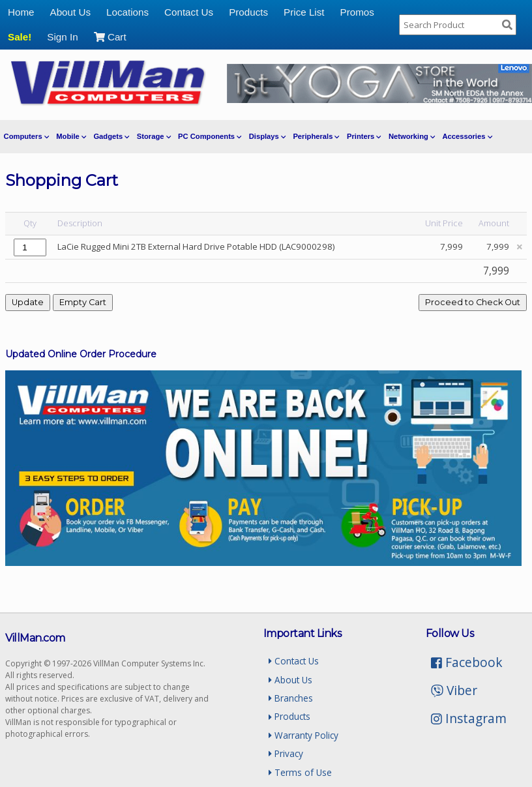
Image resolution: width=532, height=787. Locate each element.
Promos (357, 12)
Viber (454, 690)
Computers (27, 136)
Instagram (469, 718)
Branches (291, 698)
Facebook (467, 662)
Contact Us (189, 12)
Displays (267, 136)
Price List (304, 12)
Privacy (286, 753)
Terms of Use (300, 772)
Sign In (62, 37)
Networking (412, 136)
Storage (154, 136)
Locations (127, 12)
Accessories (467, 136)
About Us (70, 12)
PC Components (210, 136)
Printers (364, 136)
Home (21, 12)
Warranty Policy (303, 735)
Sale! (20, 37)
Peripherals (316, 136)
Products (248, 12)
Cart (110, 37)
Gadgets (111, 136)
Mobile (71, 136)
